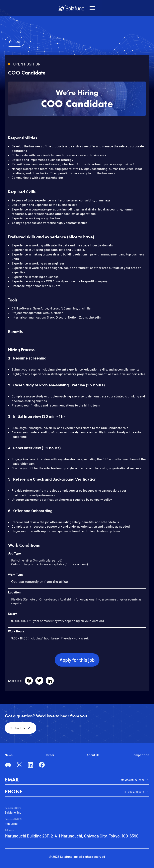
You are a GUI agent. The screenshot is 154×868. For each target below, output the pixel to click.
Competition (140, 755)
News (9, 755)
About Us (93, 755)
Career (50, 755)
